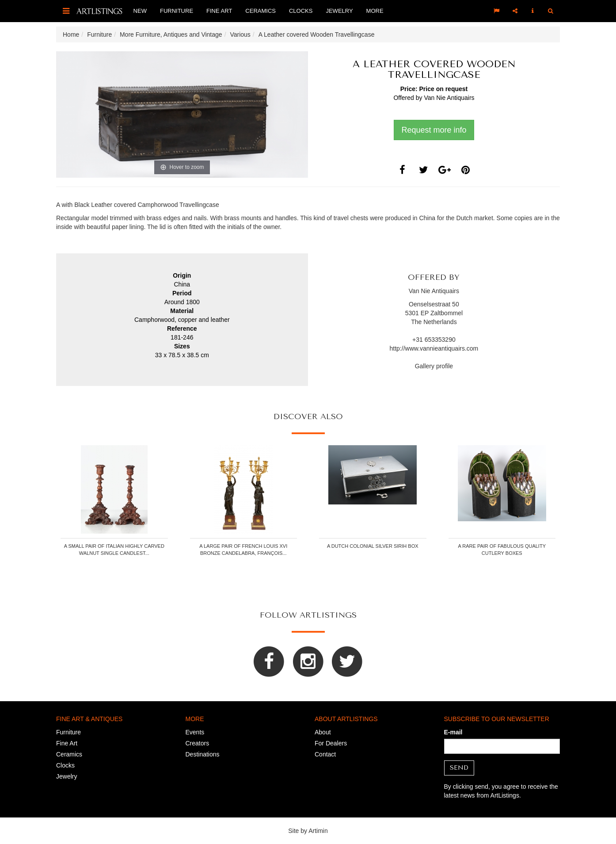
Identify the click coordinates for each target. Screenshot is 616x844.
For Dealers (331, 743)
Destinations (203, 754)
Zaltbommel (447, 313)
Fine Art (219, 11)
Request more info (434, 130)
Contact (325, 754)
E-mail (453, 732)
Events (195, 732)
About (323, 732)
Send (459, 768)
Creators (198, 743)
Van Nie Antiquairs (449, 98)
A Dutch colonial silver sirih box (373, 546)
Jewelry (339, 11)
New (140, 11)
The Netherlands (434, 322)
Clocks (301, 11)
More (375, 11)
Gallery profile (434, 366)
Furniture (177, 11)
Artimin (318, 831)
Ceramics (260, 11)
